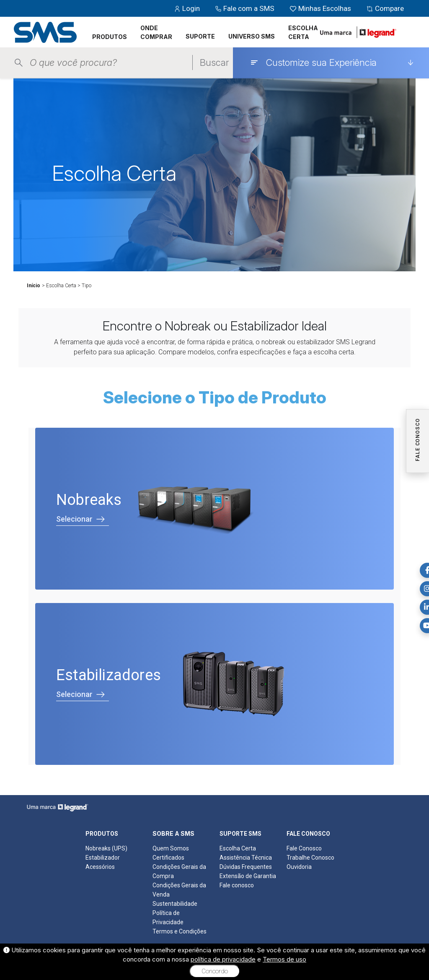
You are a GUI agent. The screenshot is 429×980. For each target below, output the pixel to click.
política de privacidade (223, 959)
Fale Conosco (304, 848)
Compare (385, 8)
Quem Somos (171, 848)
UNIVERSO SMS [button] (252, 36)
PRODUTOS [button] (110, 37)
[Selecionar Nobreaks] (214, 509)
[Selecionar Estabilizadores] (214, 684)
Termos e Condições (180, 931)
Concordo (215, 971)
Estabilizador (103, 858)
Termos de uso (284, 959)
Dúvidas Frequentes (246, 867)
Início (34, 286)
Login (188, 8)
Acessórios (100, 867)
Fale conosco (237, 885)
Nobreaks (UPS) (106, 848)
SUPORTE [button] (200, 36)
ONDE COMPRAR (156, 32)
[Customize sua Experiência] (332, 62)
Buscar (214, 62)
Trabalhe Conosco (310, 858)
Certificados (168, 858)
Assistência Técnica (246, 858)
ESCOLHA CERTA (303, 32)
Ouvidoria (299, 867)
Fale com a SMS (246, 8)
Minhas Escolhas (321, 8)
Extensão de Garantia (248, 876)
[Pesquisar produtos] (111, 63)
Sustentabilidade (175, 904)
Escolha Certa (238, 848)
